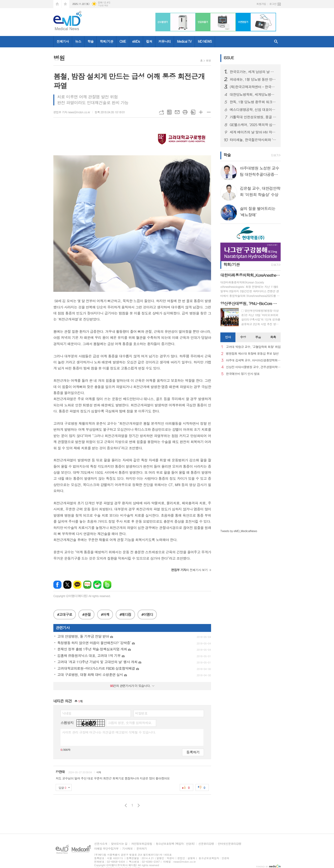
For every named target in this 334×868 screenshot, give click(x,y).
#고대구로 (65, 614)
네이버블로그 (87, 585)
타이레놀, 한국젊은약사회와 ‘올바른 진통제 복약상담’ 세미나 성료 (253, 140)
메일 (177, 112)
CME (123, 41)
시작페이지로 (57, 4)
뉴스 (78, 41)
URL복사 (161, 112)
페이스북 (57, 585)
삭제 (99, 772)
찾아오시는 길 (119, 844)
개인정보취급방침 (141, 844)
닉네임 (67, 713)
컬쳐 (149, 41)
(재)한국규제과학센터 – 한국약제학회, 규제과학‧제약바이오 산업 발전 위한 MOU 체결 (253, 87)
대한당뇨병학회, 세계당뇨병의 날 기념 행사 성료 (253, 94)
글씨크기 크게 (201, 112)
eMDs (136, 41)
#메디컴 (125, 614)
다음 (139, 805)
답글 (62, 788)
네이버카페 (97, 585)
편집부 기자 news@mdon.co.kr (72, 112)
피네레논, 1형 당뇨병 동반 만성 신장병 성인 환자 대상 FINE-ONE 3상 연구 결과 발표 (253, 79)
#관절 (86, 614)
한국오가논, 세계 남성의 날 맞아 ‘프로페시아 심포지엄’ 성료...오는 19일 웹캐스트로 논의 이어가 (253, 72)
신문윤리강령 (206, 844)
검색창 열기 (276, 42)
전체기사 (63, 41)
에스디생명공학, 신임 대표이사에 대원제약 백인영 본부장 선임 (253, 110)
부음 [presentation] (258, 337)
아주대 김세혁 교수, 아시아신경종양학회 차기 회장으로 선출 (253, 360)
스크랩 (193, 112)
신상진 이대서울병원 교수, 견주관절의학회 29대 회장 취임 (253, 367)
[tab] (228, 337)
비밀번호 (141, 713)
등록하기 (193, 752)
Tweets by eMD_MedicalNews (239, 531)
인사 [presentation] (228, 337)
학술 (90, 41)
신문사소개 (101, 844)
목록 (169, 112)
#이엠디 (147, 614)
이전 (126, 805)
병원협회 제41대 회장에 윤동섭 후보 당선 (252, 354)
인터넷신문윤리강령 (230, 844)
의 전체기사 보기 (189, 570)
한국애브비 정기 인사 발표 (243, 374)
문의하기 (142, 849)
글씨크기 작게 (209, 112)
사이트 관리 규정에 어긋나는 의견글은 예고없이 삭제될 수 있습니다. (109, 732)
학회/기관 (106, 41)
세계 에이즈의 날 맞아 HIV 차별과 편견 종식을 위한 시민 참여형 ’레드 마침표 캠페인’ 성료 (253, 132)
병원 (208, 60)
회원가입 (261, 4)
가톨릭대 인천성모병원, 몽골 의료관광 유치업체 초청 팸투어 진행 (253, 117)
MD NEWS (205, 41)
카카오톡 (77, 585)
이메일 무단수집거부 (106, 849)
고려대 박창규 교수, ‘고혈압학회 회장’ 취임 (253, 347)
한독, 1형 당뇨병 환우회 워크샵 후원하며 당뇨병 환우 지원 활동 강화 (253, 102)
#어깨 (105, 614)
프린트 (185, 112)
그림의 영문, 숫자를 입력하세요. (130, 723)
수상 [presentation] (243, 337)
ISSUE (229, 58)
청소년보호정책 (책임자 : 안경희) (175, 844)
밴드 (107, 585)
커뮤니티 (165, 41)
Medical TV (184, 41)
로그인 (273, 4)
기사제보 (127, 849)
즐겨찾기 (65, 4)
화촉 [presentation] (273, 337)
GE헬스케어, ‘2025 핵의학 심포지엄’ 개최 (253, 125)
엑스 (67, 585)
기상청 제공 (103, 5)
